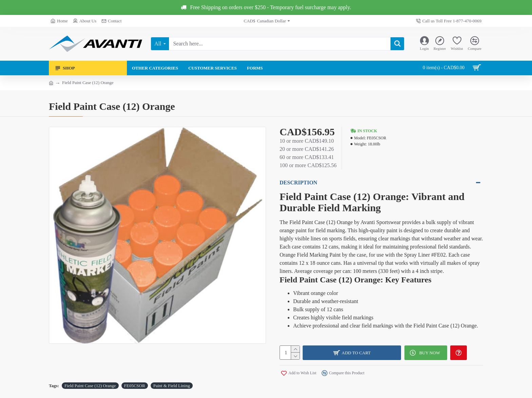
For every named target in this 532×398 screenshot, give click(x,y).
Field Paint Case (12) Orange (90, 385)
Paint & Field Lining (172, 385)
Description (298, 183)
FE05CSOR (135, 385)
